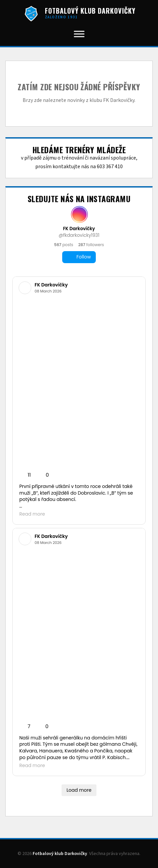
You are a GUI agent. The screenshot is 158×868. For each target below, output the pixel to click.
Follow (79, 257)
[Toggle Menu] (79, 34)
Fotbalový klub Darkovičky (60, 854)
